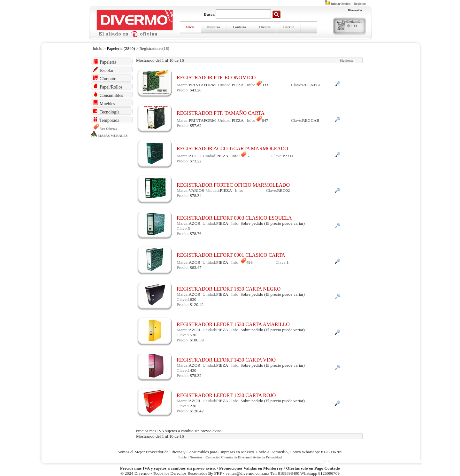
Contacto (239, 27)
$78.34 (196, 195)
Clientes (265, 27)
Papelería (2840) (121, 48)
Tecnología (106, 111)
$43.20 (196, 90)
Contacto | (213, 457)
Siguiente (347, 61)
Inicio (190, 27)
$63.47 (196, 267)
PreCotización (352, 22)
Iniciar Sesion (341, 4)
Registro (360, 4)
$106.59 (197, 340)
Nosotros (214, 27)
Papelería (105, 62)
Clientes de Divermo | (237, 457)
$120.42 (197, 304)
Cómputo (105, 78)
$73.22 (196, 161)
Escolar (103, 70)
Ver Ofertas (108, 129)
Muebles (104, 103)
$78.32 (196, 375)
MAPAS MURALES (113, 136)
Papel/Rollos (108, 86)
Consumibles (108, 95)
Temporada (106, 120)
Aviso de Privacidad (267, 457)
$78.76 (196, 234)
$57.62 (196, 125)
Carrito (289, 27)
